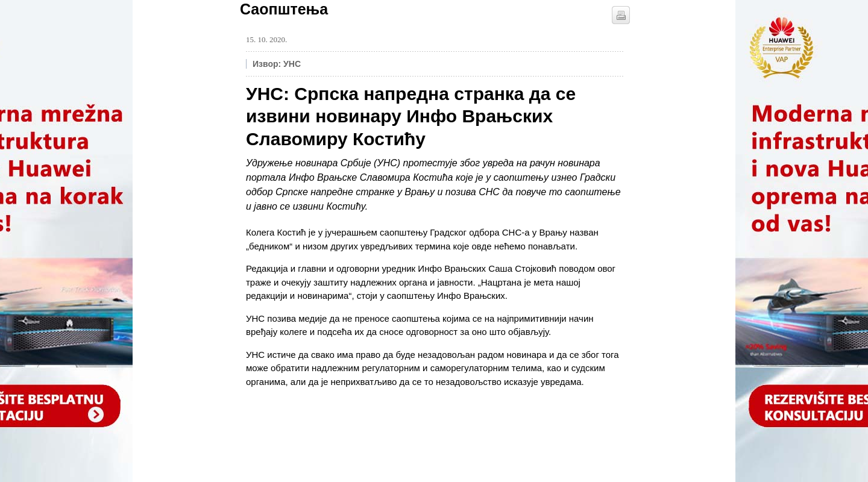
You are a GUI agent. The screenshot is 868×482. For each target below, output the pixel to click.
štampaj (621, 15)
